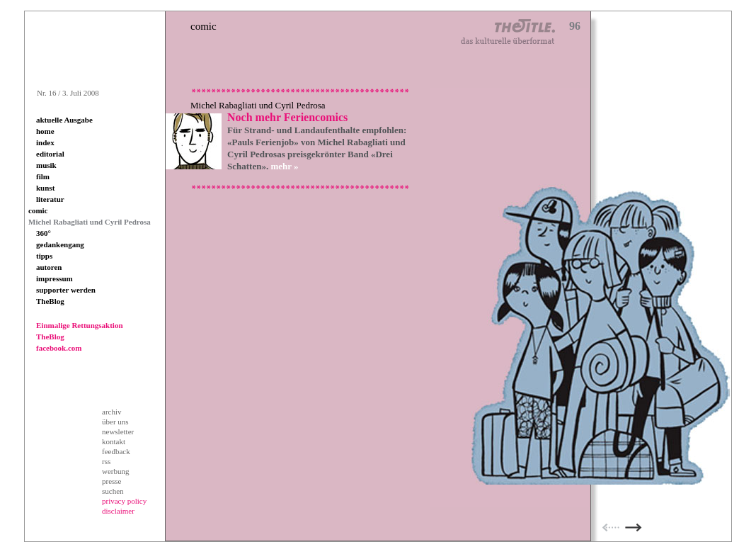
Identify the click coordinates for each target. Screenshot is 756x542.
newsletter (118, 431)
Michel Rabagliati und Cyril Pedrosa (90, 222)
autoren (49, 267)
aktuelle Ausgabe (64, 120)
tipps (44, 256)
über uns (115, 422)
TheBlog (50, 301)
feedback (116, 451)
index (45, 142)
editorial (50, 154)
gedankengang (60, 244)
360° (44, 233)
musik (46, 165)
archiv (111, 412)
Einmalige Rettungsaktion (80, 325)
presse (112, 481)
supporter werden (66, 290)
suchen (113, 491)
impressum (55, 278)
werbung (116, 471)
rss (106, 461)
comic (38, 210)
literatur (50, 199)
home (45, 131)
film (43, 176)
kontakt (114, 441)
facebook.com (59, 348)
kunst (45, 188)
